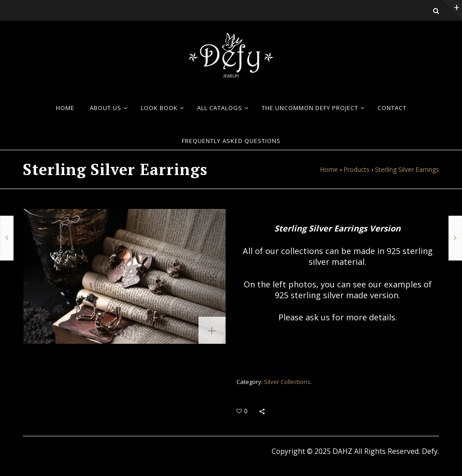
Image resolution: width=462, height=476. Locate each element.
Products (356, 169)
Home (329, 169)
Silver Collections (287, 382)
